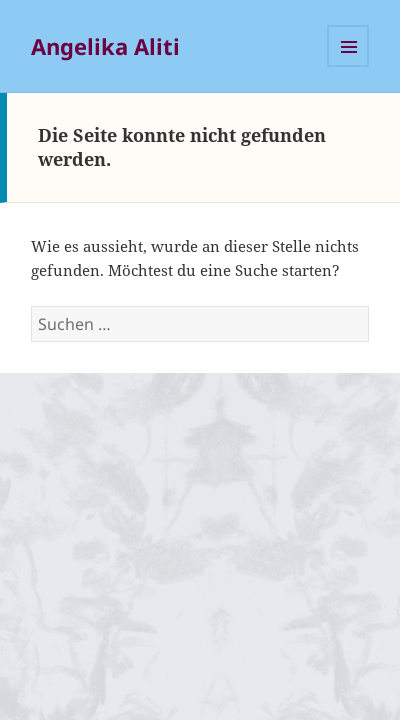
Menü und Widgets (348, 46)
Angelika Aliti (105, 46)
